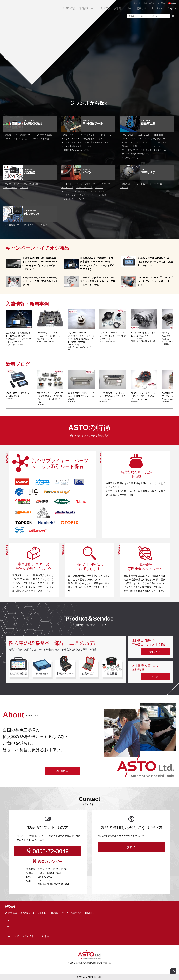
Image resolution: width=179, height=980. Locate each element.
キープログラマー (23, 135)
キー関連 (101, 195)
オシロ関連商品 (30, 184)
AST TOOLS (143, 135)
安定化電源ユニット (92, 139)
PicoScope (158, 8)
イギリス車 (126, 142)
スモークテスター (70, 139)
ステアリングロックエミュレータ (78, 195)
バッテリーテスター (71, 142)
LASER (124, 139)
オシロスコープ (11, 184)
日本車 (124, 146)
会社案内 (161, 3)
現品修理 (125, 184)
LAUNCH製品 (69, 8)
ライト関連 (67, 199)
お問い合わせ (149, 3)
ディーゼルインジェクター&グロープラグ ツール (143, 150)
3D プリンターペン (129, 158)
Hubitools (157, 135)
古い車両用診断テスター (96, 142)
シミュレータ (10, 187)
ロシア (65, 191)
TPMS (34, 139)
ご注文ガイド (135, 3)
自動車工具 (105, 8)
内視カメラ (105, 135)
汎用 (134, 146)
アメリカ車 (141, 142)
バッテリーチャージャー (152, 146)
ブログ (170, 8)
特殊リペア (143, 8)
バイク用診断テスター (72, 146)
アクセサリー (29, 225)
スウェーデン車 (158, 142)
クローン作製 (155, 184)
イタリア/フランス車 (155, 139)
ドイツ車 (136, 139)
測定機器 (119, 8)
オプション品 (20, 139)
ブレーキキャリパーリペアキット (88, 191)
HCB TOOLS (127, 135)
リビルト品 (139, 184)
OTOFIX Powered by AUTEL (75, 150)
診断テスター (68, 135)
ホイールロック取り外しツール (135, 154)
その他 (45, 139)
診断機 (7, 135)
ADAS (7, 139)
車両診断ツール (87, 8)
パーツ (130, 8)
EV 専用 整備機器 (44, 135)
